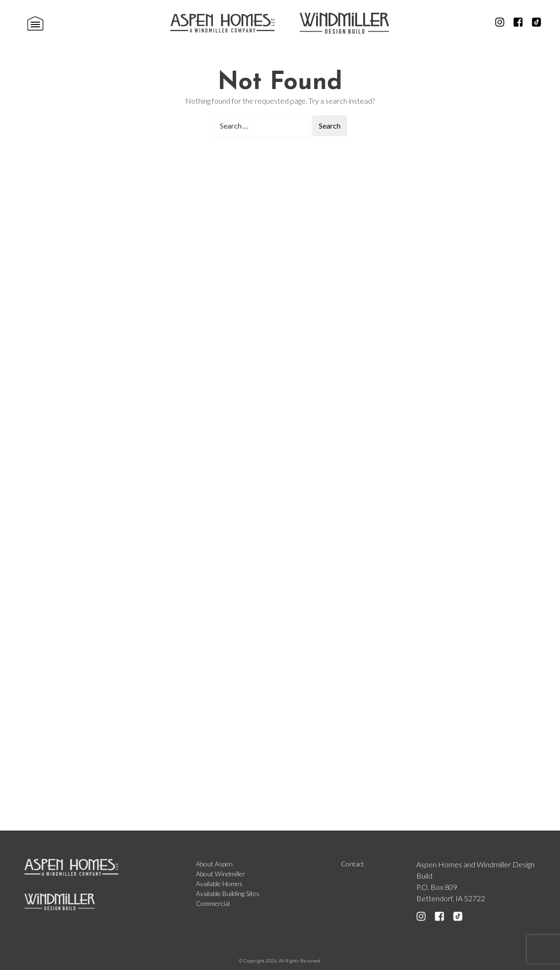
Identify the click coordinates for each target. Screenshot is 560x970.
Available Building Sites (228, 893)
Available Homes (219, 884)
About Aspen (214, 864)
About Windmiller (221, 874)
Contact (353, 864)
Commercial (213, 903)
